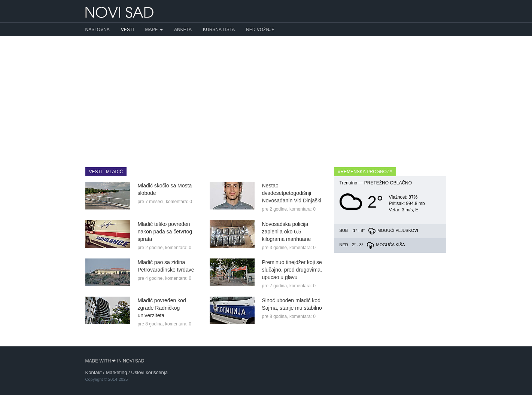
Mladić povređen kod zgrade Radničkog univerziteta (162, 308)
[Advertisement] (266, 96)
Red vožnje (260, 30)
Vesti (127, 30)
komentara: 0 (179, 202)
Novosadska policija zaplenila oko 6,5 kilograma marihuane (287, 232)
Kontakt (94, 372)
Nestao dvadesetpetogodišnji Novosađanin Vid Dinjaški (292, 193)
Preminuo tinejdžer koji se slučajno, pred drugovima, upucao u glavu (292, 270)
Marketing (116, 372)
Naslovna (98, 30)
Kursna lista (219, 30)
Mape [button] (154, 30)
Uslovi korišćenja (149, 372)
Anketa (183, 30)
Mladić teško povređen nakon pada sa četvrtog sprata (165, 232)
